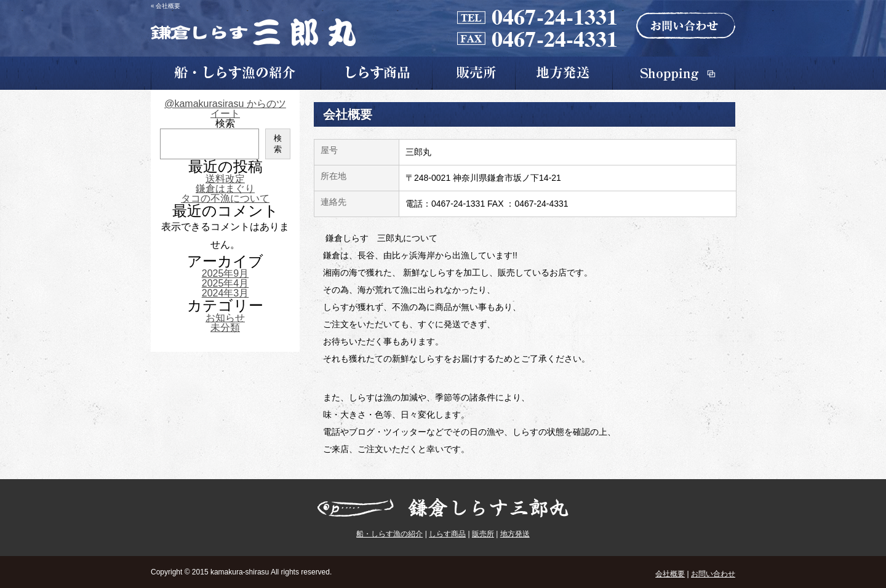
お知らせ (225, 318)
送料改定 (225, 179)
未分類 (225, 328)
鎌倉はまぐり (225, 189)
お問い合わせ (713, 574)
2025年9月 (225, 273)
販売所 (483, 534)
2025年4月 (225, 283)
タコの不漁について (225, 198)
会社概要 (670, 574)
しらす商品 (447, 534)
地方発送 (515, 534)
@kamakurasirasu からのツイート (225, 109)
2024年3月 (225, 293)
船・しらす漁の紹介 (389, 534)
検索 (225, 123)
